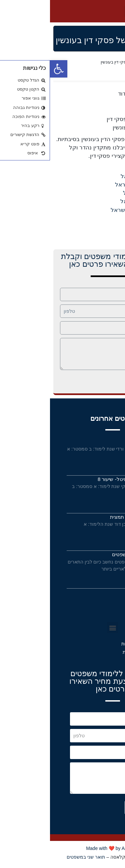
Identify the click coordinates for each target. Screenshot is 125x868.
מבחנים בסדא (93, 441)
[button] (81, 11)
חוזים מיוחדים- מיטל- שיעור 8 (78, 479)
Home (116, 62)
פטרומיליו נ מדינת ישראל (91, 210)
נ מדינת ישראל (104, 168)
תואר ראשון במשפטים (85, 554)
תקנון (101, 615)
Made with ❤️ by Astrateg (62, 848)
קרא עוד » (99, 464)
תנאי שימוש (92, 605)
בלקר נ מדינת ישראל (96, 176)
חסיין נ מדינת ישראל (97, 193)
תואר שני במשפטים (36, 857)
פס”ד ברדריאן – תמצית (84, 517)
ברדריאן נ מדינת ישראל (93, 185)
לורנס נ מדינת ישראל (96, 201)
